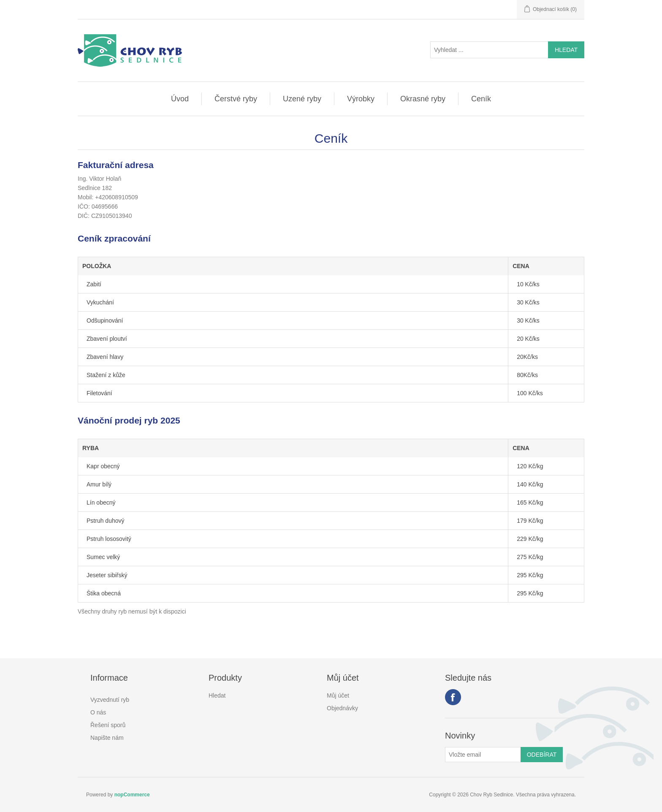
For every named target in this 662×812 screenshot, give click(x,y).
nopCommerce (132, 795)
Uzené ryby (302, 99)
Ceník (481, 99)
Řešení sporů (108, 725)
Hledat (217, 695)
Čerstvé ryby (236, 99)
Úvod (180, 99)
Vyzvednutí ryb (110, 700)
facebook (453, 697)
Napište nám (107, 738)
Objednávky (342, 708)
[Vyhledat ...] (489, 50)
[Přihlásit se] (483, 755)
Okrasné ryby (423, 99)
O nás (98, 712)
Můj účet (338, 695)
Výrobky (361, 99)
